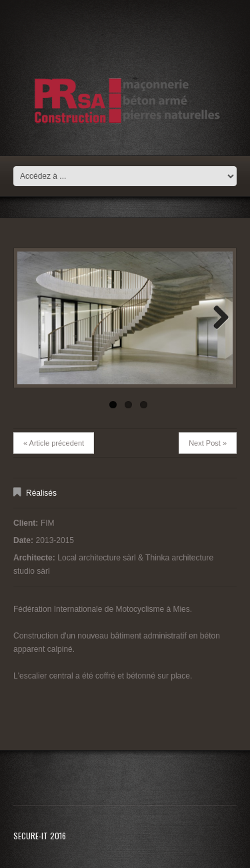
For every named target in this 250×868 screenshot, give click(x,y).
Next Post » (208, 443)
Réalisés (41, 493)
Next (216, 318)
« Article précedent (54, 443)
